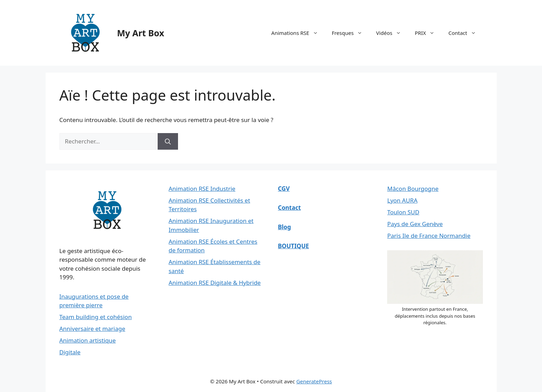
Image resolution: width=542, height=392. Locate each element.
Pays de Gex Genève (415, 224)
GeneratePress (314, 381)
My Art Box (141, 33)
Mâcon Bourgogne (413, 189)
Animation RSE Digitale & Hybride (215, 283)
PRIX (428, 33)
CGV (284, 189)
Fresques (351, 33)
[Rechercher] (168, 141)
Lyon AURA (402, 200)
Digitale (70, 352)
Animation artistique (88, 340)
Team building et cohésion (96, 317)
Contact (465, 33)
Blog (284, 227)
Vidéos (392, 33)
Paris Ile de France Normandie (429, 236)
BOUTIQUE (293, 246)
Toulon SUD (403, 212)
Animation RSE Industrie (202, 189)
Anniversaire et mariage (92, 329)
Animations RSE (298, 33)
